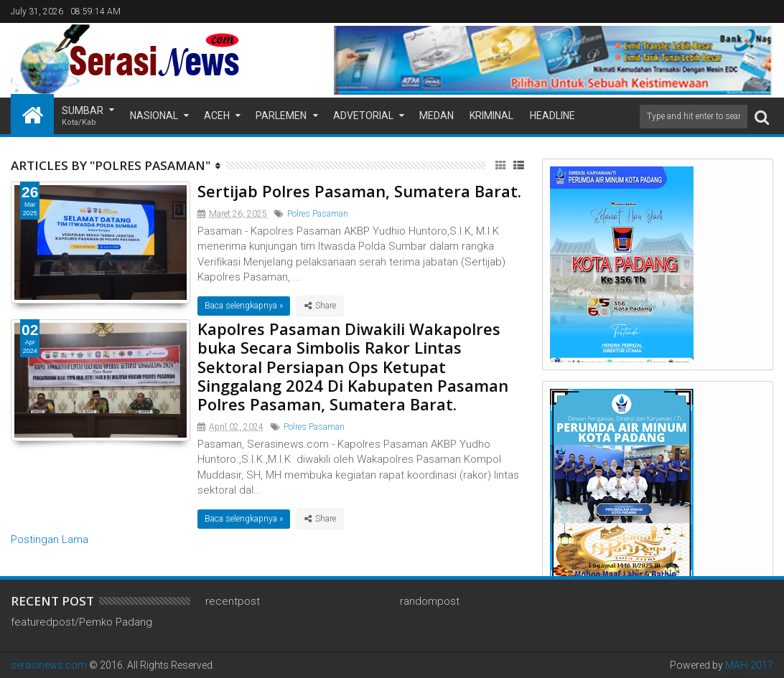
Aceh (217, 116)
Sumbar (83, 117)
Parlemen (281, 116)
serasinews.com (49, 665)
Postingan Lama (50, 540)
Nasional (154, 116)
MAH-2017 (749, 665)
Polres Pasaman (318, 214)
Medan (437, 116)
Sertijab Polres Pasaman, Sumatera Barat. (359, 191)
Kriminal (491, 116)
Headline (552, 116)
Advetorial (363, 116)
